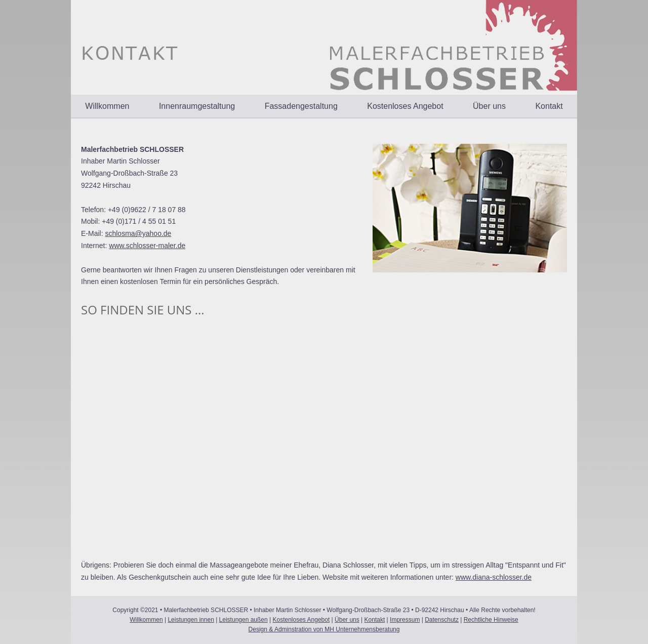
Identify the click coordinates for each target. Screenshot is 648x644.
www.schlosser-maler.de (147, 246)
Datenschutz (442, 620)
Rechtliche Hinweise (491, 620)
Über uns (489, 106)
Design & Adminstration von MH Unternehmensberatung (324, 629)
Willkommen (107, 106)
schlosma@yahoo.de (138, 233)
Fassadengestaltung (301, 106)
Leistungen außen (244, 620)
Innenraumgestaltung (197, 106)
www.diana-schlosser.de (494, 577)
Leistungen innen (191, 620)
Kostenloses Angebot (405, 106)
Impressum (405, 620)
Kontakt (549, 106)
